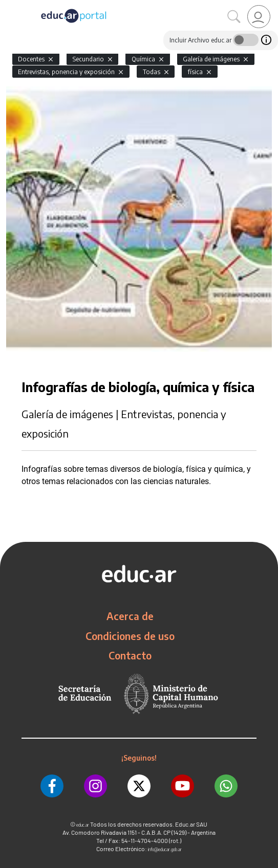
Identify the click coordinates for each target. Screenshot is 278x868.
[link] (259, 17)
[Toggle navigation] (9, 6)
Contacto (130, 655)
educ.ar (83, 825)
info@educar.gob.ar (165, 849)
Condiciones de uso (130, 636)
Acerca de (130, 616)
